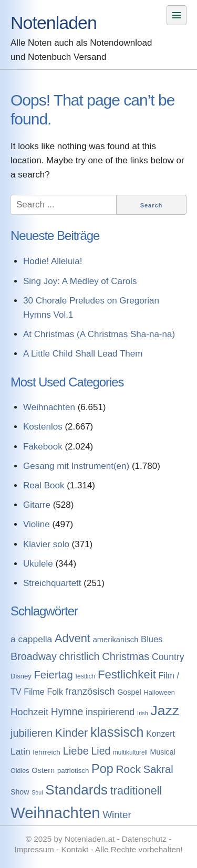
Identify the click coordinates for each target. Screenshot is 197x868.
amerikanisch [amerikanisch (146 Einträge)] (116, 640)
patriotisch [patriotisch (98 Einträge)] (73, 771)
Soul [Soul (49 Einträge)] (37, 792)
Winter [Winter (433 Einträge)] (117, 815)
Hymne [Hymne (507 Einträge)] (67, 712)
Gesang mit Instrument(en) (76, 466)
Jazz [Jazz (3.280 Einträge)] (165, 710)
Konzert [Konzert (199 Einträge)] (160, 734)
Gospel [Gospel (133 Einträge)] (129, 692)
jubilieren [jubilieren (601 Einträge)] (32, 733)
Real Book (44, 485)
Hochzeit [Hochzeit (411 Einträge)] (29, 712)
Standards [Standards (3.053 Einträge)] (76, 790)
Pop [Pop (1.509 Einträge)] (102, 769)
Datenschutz (144, 839)
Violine (37, 524)
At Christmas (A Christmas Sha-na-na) (99, 334)
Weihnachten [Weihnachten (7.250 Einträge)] (55, 813)
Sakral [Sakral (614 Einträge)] (158, 769)
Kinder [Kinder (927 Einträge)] (72, 733)
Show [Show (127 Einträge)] (20, 792)
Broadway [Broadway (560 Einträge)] (34, 656)
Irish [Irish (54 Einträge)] (143, 713)
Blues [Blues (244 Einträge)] (152, 639)
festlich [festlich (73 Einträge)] (86, 676)
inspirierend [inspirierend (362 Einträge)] (110, 712)
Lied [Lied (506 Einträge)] (101, 751)
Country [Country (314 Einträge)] (168, 657)
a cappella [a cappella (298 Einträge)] (31, 639)
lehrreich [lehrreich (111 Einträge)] (46, 752)
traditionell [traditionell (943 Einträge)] (136, 791)
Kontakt (75, 849)
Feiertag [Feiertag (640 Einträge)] (53, 675)
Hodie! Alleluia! (53, 261)
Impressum (34, 849)
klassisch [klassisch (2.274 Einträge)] (117, 732)
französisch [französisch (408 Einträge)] (90, 691)
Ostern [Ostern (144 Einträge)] (43, 770)
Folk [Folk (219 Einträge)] (55, 692)
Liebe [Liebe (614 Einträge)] (76, 751)
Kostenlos (43, 427)
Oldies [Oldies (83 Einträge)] (20, 771)
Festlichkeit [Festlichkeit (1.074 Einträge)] (127, 674)
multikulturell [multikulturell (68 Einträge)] (130, 752)
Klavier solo (46, 544)
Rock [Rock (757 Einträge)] (129, 769)
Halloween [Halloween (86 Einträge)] (159, 692)
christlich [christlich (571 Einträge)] (80, 656)
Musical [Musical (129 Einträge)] (163, 752)
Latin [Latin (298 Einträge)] (20, 751)
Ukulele (38, 564)
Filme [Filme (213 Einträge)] (34, 692)
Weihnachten (49, 407)
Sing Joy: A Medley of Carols (80, 281)
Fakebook (43, 447)
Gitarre (37, 505)
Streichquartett (52, 583)
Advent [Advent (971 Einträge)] (72, 638)
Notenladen (54, 23)
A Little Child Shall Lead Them (83, 354)
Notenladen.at (90, 839)
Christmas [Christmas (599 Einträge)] (126, 656)
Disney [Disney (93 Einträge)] (21, 676)
